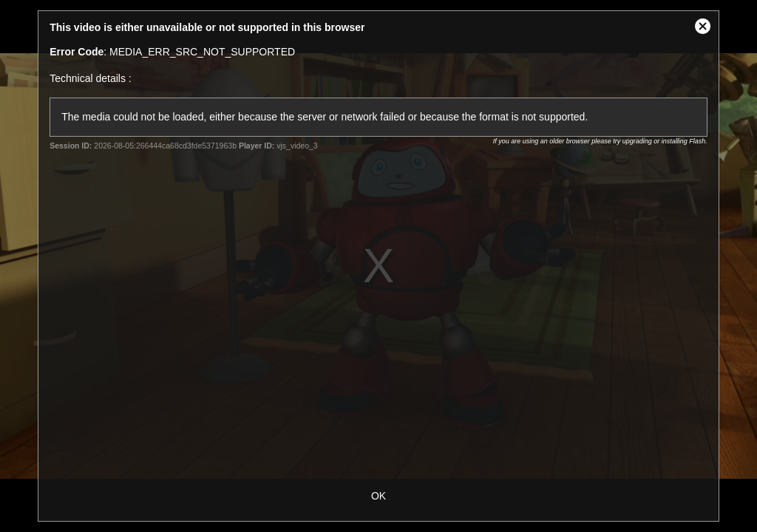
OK (378, 496)
